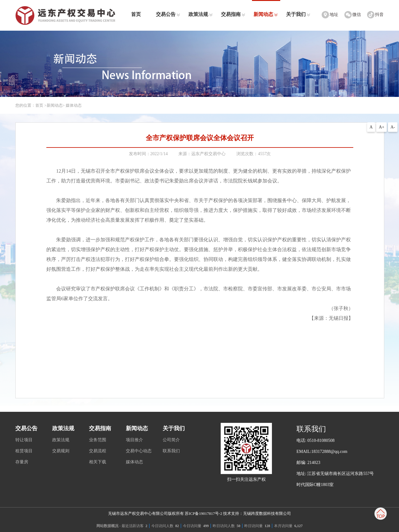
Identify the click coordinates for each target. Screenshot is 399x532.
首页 (136, 14)
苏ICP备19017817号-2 (203, 513)
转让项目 (24, 440)
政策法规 (201, 14)
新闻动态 (266, 14)
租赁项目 (24, 451)
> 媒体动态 (72, 105)
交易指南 (233, 14)
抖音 (379, 15)
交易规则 (61, 451)
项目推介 (134, 440)
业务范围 (98, 440)
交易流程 (98, 451)
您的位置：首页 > (31, 105)
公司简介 (171, 440)
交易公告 (168, 14)
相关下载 (98, 462)
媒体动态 (134, 462)
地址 (334, 15)
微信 (357, 15)
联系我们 (171, 451)
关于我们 (298, 14)
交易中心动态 (139, 451)
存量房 (22, 462)
